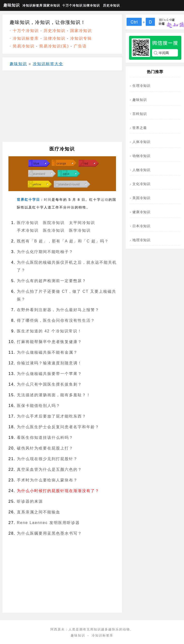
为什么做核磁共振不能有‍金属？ (47, 352)
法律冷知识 (91, 5)
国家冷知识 (52, 5)
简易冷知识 (24, 46)
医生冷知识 (54, 230)
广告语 (80, 46)
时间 (48, 200)
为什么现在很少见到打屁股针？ (47, 459)
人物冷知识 (141, 170)
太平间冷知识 (82, 223)
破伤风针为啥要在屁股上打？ (45, 448)
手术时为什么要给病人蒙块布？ (47, 480)
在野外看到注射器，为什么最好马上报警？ (58, 310)
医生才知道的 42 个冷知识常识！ (49, 331)
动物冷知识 (141, 156)
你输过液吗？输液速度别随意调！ (49, 363)
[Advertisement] (61, 108)
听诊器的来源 (30, 501)
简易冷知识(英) (54, 46)
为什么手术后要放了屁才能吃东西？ (52, 416)
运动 (105, 200)
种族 (71, 207)
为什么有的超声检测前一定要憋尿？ (52, 281)
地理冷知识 (141, 240)
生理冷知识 (141, 86)
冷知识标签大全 (48, 64)
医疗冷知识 (28, 223)
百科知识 (140, 114)
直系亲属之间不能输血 (39, 512)
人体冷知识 (141, 142)
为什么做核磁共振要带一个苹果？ (49, 374)
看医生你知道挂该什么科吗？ (45, 438)
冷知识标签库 (32, 5)
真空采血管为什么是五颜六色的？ (49, 469)
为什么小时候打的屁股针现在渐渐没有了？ (58, 491)
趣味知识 (12, 5)
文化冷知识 (141, 184)
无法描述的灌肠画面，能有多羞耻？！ (54, 395)
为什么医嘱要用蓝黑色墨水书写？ (49, 533)
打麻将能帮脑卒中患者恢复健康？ (49, 342)
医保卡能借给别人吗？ (39, 406)
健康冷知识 (141, 212)
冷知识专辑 (81, 38)
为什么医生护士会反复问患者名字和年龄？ (58, 427)
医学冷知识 (80, 230)
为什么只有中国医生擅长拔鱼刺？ (49, 384)
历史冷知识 (111, 5)
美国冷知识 (141, 198)
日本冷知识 (141, 226)
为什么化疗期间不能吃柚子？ (45, 252)
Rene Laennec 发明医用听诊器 (48, 523)
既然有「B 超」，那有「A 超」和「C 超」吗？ (63, 241)
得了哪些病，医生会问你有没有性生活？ (56, 320)
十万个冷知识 (71, 5)
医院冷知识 (54, 223)
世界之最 (140, 128)
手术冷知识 (28, 230)
